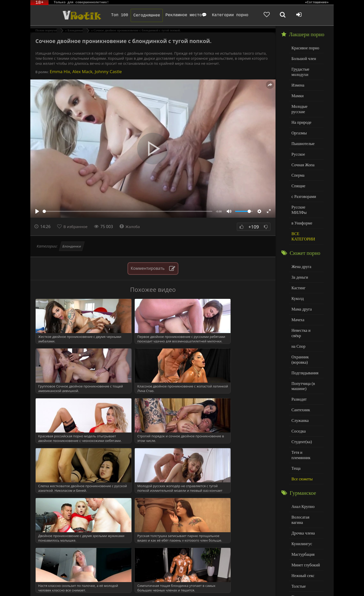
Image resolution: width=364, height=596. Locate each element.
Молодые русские (306, 104)
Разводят (299, 372)
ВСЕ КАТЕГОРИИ (302, 219)
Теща (296, 433)
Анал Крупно (302, 471)
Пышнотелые (302, 135)
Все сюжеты (301, 443)
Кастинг (298, 269)
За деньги (299, 259)
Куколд (297, 280)
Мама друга (301, 290)
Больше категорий (306, 563)
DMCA (127, 585)
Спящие (298, 176)
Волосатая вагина (306, 481)
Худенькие (300, 553)
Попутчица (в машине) (302, 359)
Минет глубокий (305, 522)
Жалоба (132, 227)
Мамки (297, 94)
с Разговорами (303, 186)
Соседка (298, 402)
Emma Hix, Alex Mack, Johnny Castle (85, 71)
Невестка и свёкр (305, 310)
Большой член (303, 58)
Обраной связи (187, 589)
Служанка (300, 392)
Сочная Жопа (302, 155)
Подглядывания (304, 346)
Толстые (298, 542)
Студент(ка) (301, 413)
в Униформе (301, 206)
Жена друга (301, 249)
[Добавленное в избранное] (281, 15)
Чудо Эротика (71, 15)
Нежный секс (302, 532)
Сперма (298, 165)
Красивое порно (304, 48)
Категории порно (224, 15)
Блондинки (72, 246)
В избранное (76, 227)
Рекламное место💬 (180, 15)
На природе (301, 114)
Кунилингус (301, 501)
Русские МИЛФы (305, 196)
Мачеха (297, 300)
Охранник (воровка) (300, 333)
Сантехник (300, 382)
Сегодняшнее (141, 15)
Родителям (241, 585)
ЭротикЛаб (43, 585)
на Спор (298, 321)
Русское (298, 145)
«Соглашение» (317, 3)
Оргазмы (299, 124)
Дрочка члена (302, 491)
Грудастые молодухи (300, 71)
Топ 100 (114, 15)
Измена (297, 83)
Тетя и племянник (306, 423)
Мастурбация (302, 512)
